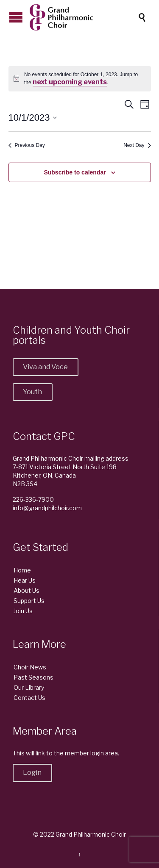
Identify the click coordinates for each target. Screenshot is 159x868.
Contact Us (29, 698)
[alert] (80, 79)
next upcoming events (70, 82)
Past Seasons (33, 677)
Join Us (23, 611)
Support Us (29, 601)
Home (22, 570)
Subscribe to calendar (75, 172)
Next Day (137, 145)
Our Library (29, 687)
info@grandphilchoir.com (47, 508)
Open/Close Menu (16, 17)
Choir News (30, 667)
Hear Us (25, 580)
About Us (26, 590)
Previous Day (27, 145)
